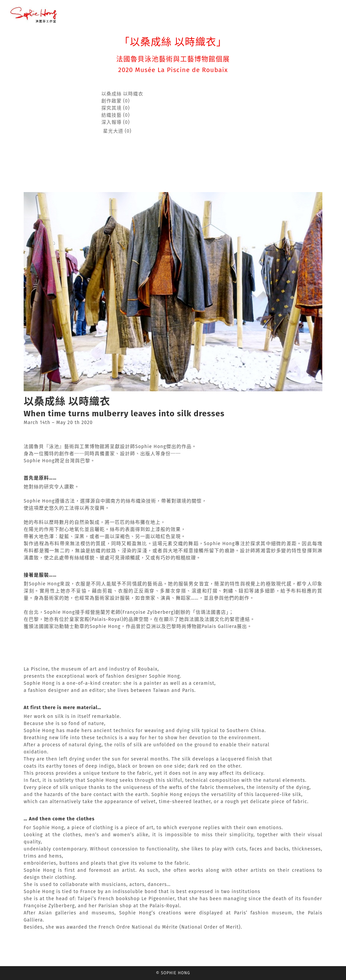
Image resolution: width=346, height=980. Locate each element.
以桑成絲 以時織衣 (122, 94)
